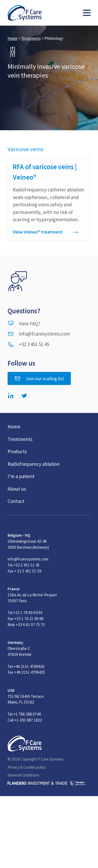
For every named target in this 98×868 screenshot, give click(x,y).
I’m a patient (21, 476)
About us (17, 489)
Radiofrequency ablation (34, 464)
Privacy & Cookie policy (27, 767)
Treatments (31, 38)
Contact (16, 501)
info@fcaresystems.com (39, 334)
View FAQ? (24, 324)
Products (17, 451)
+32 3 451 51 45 (28, 344)
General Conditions (24, 775)
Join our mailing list (39, 378)
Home (13, 38)
